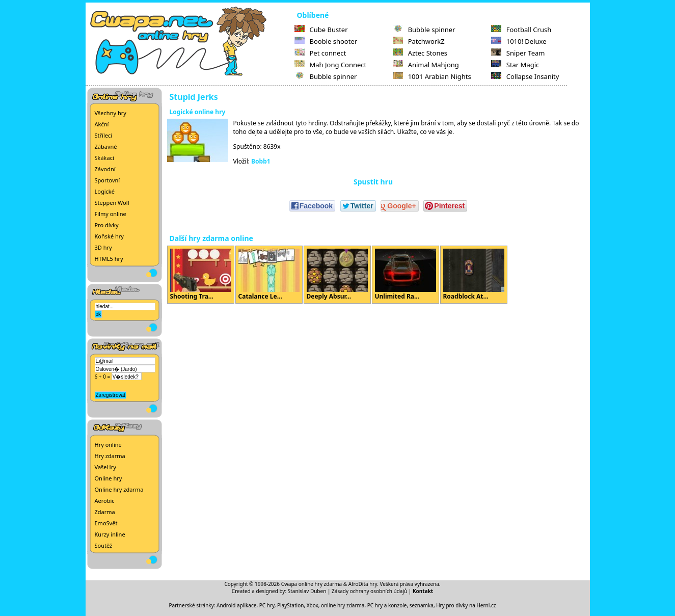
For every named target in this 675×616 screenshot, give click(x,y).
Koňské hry (109, 236)
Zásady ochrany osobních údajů (369, 591)
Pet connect (320, 53)
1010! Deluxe (519, 41)
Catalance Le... (269, 275)
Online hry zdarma (119, 489)
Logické (105, 191)
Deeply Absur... (337, 275)
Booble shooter (326, 41)
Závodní (105, 169)
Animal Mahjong (426, 65)
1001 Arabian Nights (432, 76)
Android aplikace (236, 605)
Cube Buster (321, 30)
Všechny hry (111, 113)
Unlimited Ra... (406, 275)
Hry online (108, 445)
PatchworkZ (419, 41)
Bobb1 (261, 161)
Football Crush (521, 30)
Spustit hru (373, 182)
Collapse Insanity (525, 76)
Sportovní (107, 180)
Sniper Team (518, 53)
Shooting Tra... (201, 275)
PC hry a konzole (387, 605)
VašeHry (105, 467)
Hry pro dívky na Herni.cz (466, 605)
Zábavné (106, 146)
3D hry (103, 247)
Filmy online (111, 214)
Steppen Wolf (112, 203)
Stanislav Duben (307, 591)
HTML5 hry (109, 259)
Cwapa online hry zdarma (312, 584)
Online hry (109, 478)
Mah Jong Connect (331, 65)
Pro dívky (107, 225)
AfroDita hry (363, 584)
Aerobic (105, 501)
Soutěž (104, 545)
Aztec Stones (420, 53)
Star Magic (515, 65)
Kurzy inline (110, 534)
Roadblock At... (474, 275)
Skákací (104, 158)
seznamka (422, 605)
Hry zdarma (110, 456)
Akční (102, 124)
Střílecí (104, 135)
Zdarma (105, 512)
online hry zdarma (343, 605)
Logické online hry (198, 112)
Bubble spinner (326, 76)
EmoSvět (106, 523)
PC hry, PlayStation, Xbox (289, 605)
